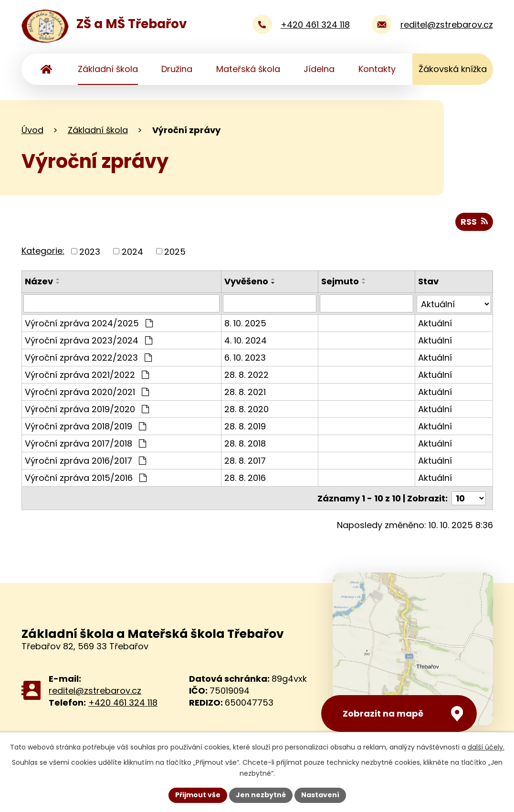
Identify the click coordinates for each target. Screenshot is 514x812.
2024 (132, 251)
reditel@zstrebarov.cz (95, 690)
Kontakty (377, 69)
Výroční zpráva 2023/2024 (89, 340)
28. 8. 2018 (245, 443)
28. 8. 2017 (245, 460)
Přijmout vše (198, 795)
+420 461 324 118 (123, 702)
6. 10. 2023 (245, 357)
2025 (175, 251)
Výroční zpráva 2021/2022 (87, 374)
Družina (177, 69)
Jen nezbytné (261, 795)
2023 (90, 251)
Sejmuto (340, 281)
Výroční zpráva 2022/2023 (88, 357)
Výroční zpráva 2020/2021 (87, 391)
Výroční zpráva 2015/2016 (86, 477)
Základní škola (108, 69)
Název (39, 281)
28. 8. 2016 (245, 477)
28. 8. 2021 (245, 391)
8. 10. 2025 (245, 323)
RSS (474, 222)
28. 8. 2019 (245, 426)
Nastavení (320, 795)
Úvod (47, 69)
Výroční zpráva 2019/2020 (87, 409)
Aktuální (435, 323)
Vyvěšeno (246, 281)
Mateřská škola (248, 69)
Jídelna (319, 69)
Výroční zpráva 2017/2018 (85, 443)
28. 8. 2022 (247, 374)
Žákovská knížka (453, 69)
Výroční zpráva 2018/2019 (85, 426)
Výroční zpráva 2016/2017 (85, 460)
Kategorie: (43, 251)
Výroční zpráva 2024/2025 (89, 323)
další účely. (486, 747)
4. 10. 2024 (246, 340)
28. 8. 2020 (247, 409)
